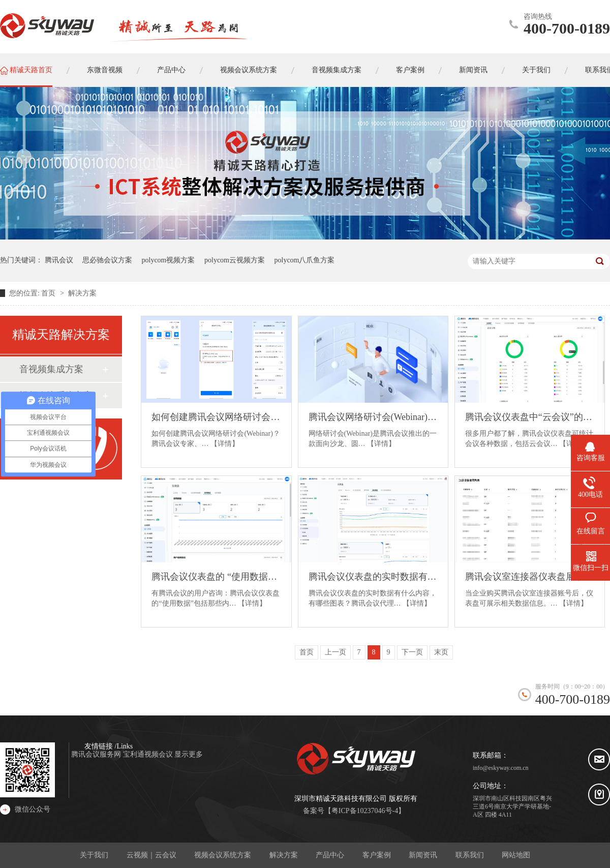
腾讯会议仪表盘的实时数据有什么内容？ (373, 577)
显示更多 (189, 754)
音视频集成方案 (51, 369)
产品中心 (330, 855)
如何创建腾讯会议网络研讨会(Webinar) (216, 417)
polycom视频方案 (169, 260)
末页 (441, 652)
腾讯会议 (59, 260)
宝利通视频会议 (149, 754)
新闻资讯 (423, 855)
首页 (49, 293)
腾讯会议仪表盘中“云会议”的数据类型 (530, 417)
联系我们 (470, 855)
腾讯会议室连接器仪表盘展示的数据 (530, 577)
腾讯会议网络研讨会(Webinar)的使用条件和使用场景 (373, 417)
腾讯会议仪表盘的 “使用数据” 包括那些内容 (216, 577)
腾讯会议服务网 (97, 754)
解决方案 (82, 293)
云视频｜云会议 (151, 855)
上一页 (335, 652)
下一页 (412, 652)
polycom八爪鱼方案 (305, 260)
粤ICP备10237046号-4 (365, 811)
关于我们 (94, 855)
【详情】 (225, 444)
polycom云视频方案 (235, 260)
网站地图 (516, 855)
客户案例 (377, 855)
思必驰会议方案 (107, 260)
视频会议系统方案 (223, 855)
